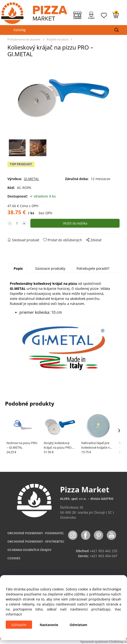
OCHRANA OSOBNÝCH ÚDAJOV (29, 550)
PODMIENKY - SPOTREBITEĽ (36, 542)
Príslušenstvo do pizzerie (24, 39)
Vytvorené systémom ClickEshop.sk (104, 642)
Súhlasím (19, 625)
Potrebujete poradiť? (93, 268)
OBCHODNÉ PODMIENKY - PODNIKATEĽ (36, 533)
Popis (18, 268)
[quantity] (17, 223)
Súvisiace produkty (50, 268)
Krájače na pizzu (58, 39)
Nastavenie (49, 625)
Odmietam (78, 625)
